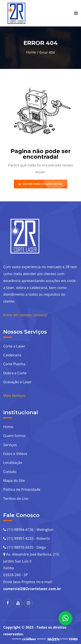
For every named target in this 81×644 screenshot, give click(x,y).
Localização (13, 462)
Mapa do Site (14, 480)
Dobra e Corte (15, 373)
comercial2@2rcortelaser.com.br (32, 589)
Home (31, 52)
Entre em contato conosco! (25, 315)
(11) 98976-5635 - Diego (25, 547)
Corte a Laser (14, 346)
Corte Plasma (14, 364)
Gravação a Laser (17, 382)
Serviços (10, 445)
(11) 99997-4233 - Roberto (27, 538)
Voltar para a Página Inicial (40, 184)
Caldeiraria (12, 355)
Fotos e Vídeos (15, 454)
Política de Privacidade (22, 489)
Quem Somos (14, 436)
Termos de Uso (16, 498)
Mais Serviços (14, 395)
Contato (10, 472)
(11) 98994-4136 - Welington (28, 529)
